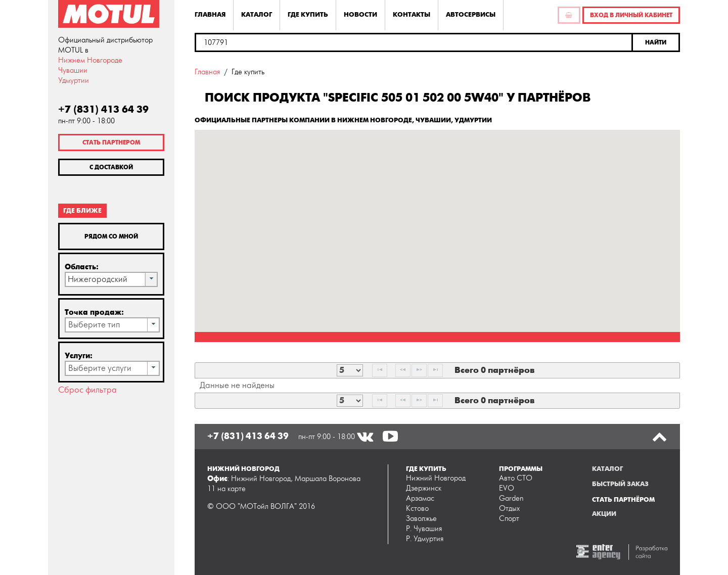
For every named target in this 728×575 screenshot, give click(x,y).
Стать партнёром (623, 500)
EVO (507, 488)
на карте (232, 489)
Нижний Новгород (436, 478)
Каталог (257, 15)
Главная (210, 15)
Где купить (308, 15)
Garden (511, 498)
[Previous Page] (403, 370)
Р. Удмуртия (425, 539)
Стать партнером (111, 142)
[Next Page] (419, 370)
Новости (360, 15)
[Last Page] (435, 370)
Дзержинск (424, 488)
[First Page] (380, 370)
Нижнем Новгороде (90, 60)
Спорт (509, 519)
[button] (656, 42)
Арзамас (420, 498)
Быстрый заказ (620, 484)
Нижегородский (98, 279)
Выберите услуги (100, 368)
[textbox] (414, 42)
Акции (604, 514)
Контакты (412, 15)
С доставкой (111, 167)
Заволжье (421, 519)
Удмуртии (74, 81)
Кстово (417, 509)
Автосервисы (471, 15)
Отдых (509, 509)
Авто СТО (516, 478)
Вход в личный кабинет (631, 15)
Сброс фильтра (87, 390)
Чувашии (73, 70)
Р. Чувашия (424, 529)
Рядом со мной (111, 236)
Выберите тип (94, 325)
